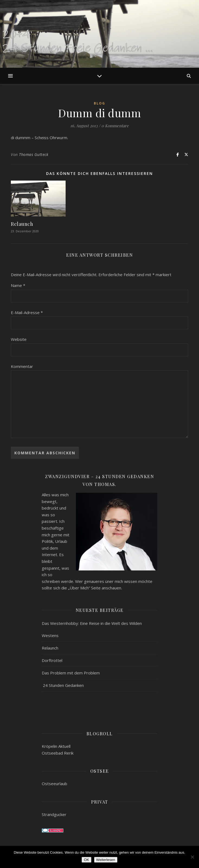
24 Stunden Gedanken (63, 685)
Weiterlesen (106, 860)
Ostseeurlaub (54, 784)
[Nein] (192, 857)
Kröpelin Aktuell (56, 746)
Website (19, 339)
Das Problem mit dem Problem (71, 673)
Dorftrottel (52, 660)
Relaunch (22, 224)
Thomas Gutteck (34, 154)
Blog (99, 103)
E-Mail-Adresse (27, 312)
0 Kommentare (115, 126)
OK (86, 860)
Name (18, 285)
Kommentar (22, 366)
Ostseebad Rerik (58, 753)
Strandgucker (54, 814)
